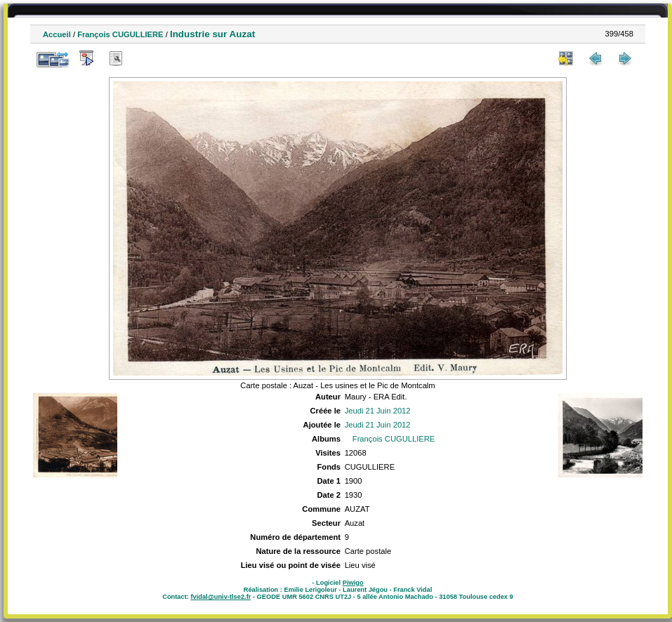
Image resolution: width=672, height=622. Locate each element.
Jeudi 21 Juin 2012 (378, 411)
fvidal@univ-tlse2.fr (220, 597)
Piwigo (353, 583)
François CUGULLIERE (120, 34)
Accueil (57, 34)
